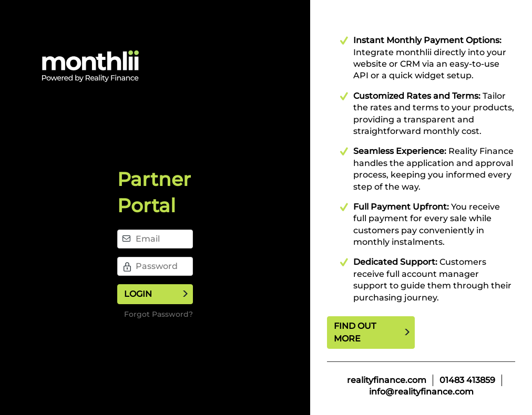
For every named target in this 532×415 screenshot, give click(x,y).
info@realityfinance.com (421, 392)
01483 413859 (467, 380)
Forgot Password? (158, 314)
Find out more (355, 332)
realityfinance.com (387, 380)
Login (138, 294)
